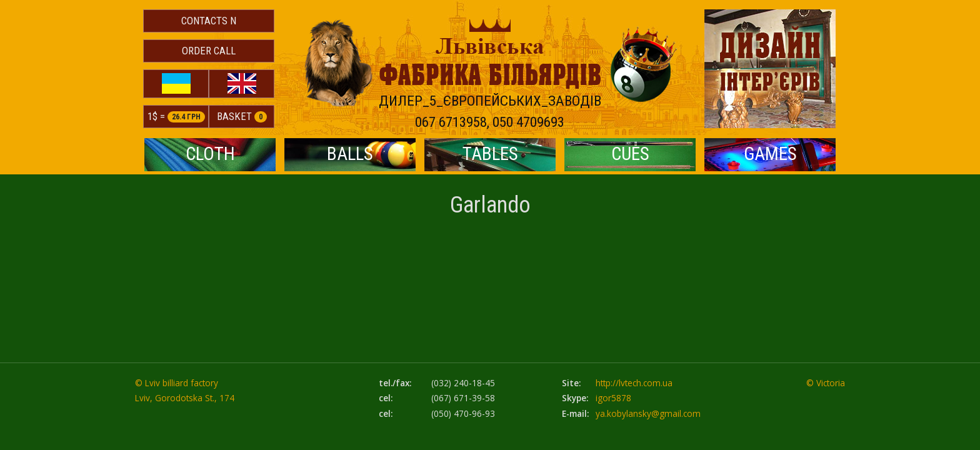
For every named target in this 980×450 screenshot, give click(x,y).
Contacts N (209, 21)
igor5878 (613, 398)
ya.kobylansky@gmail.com (648, 413)
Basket (242, 116)
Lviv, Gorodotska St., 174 (185, 398)
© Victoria (826, 383)
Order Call (209, 51)
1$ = (176, 116)
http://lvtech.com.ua (634, 383)
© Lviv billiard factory (177, 383)
